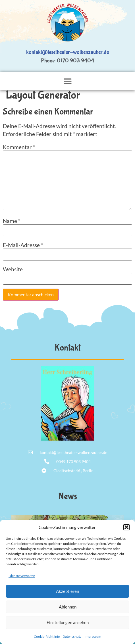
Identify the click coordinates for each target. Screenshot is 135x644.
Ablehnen (68, 607)
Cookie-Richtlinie (47, 636)
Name (12, 221)
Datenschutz (72, 636)
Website (13, 269)
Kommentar (19, 147)
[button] (126, 527)
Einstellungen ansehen (68, 622)
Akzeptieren (67, 591)
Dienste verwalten (22, 576)
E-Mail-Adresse (23, 245)
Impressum (93, 636)
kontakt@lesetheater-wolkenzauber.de (67, 52)
